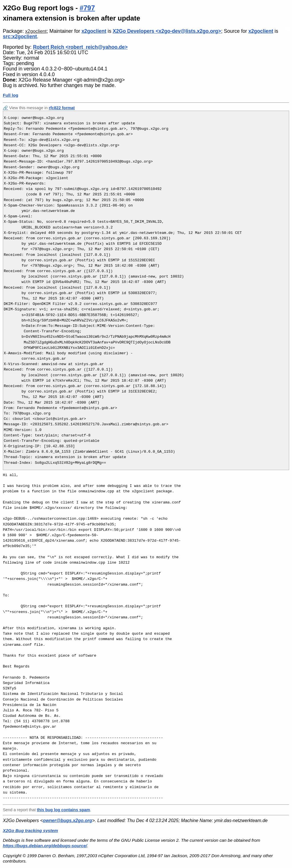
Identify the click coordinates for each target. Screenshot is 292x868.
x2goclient (36, 31)
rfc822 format (62, 108)
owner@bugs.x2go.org (67, 821)
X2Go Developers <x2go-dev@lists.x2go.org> (167, 31)
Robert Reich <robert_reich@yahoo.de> (80, 47)
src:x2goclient (20, 37)
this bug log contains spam (63, 810)
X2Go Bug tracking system (30, 830)
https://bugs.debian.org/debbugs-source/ (45, 846)
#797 (87, 8)
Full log (11, 95)
